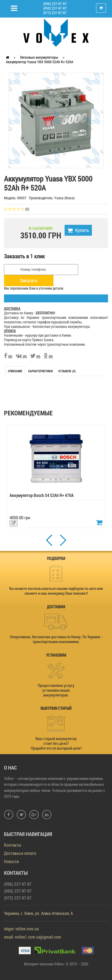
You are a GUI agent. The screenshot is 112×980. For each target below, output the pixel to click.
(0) (8, 356)
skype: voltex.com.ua (21, 929)
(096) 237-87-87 (55, 4)
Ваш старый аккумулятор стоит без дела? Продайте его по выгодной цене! (56, 743)
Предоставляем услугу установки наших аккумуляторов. (56, 690)
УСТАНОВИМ (56, 655)
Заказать (29, 280)
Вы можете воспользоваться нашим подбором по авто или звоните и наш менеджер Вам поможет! (56, 591)
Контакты (13, 845)
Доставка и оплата (20, 853)
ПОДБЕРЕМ (56, 558)
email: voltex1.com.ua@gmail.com (33, 937)
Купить (78, 230)
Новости (11, 861)
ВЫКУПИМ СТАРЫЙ (56, 708)
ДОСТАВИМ (56, 607)
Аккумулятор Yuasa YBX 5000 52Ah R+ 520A (40, 62)
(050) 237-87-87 (55, 8)
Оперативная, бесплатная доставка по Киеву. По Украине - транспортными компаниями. (56, 639)
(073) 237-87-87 (55, 13)
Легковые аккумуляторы (39, 57)
